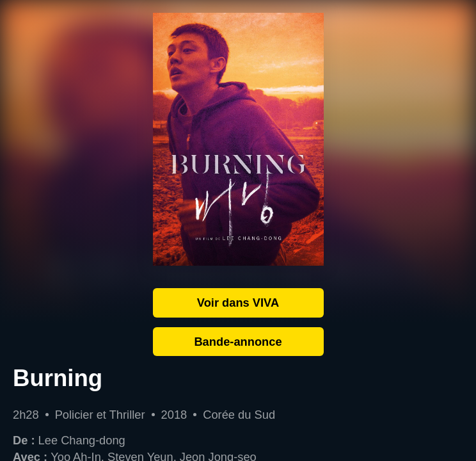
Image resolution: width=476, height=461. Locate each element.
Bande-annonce (238, 342)
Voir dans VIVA (238, 303)
